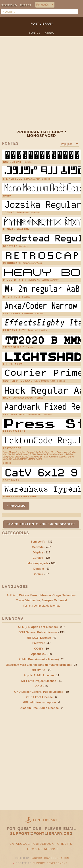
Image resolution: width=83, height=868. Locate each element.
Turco (20, 600)
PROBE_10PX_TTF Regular (22, 280)
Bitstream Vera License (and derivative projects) (39, 665)
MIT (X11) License (39, 638)
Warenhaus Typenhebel (21, 497)
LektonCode (12, 448)
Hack (7, 398)
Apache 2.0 (39, 654)
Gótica (39, 574)
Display (38, 552)
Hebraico (45, 595)
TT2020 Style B (14, 347)
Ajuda (49, 33)
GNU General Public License (38, 632)
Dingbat (39, 569)
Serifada (38, 547)
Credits (65, 844)
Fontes (35, 33)
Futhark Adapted (16, 230)
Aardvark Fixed (15, 415)
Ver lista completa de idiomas (41, 606)
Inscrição (9, 5)
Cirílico (24, 595)
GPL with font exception (40, 702)
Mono (7, 196)
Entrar (26, 5)
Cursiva (38, 558)
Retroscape (12, 263)
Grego (57, 595)
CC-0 (39, 686)
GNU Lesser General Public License (39, 692)
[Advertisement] (41, 87)
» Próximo (16, 506)
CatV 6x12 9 (11, 480)
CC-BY (39, 649)
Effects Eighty (14, 331)
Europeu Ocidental (54, 600)
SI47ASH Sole (13, 179)
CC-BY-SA (39, 670)
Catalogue (20, 844)
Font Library (45, 820)
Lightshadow (13, 364)
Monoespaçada (38, 563)
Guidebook (44, 844)
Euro (34, 595)
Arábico (12, 595)
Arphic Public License (39, 675)
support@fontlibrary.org (41, 834)
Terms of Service (42, 849)
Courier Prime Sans (18, 381)
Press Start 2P (14, 432)
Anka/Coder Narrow (18, 314)
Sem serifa (38, 542)
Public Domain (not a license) (39, 659)
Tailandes (69, 595)
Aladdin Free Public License (40, 708)
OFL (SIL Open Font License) (38, 627)
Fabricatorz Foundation (50, 858)
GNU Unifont (12, 162)
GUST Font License (40, 697)
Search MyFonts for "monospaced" (41, 524)
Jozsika (9, 213)
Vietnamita (33, 600)
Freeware (39, 643)
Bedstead (10, 246)
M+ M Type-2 (12, 297)
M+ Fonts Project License (39, 681)
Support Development (50, 863)
